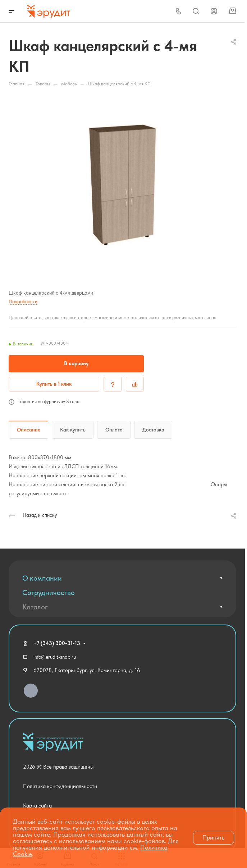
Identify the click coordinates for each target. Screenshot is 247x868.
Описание (29, 430)
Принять (214, 837)
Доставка (153, 430)
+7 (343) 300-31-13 (57, 643)
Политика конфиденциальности (60, 786)
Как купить (73, 430)
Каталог (35, 607)
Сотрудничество (49, 592)
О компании (42, 578)
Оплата (114, 430)
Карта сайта (37, 806)
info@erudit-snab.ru (55, 657)
